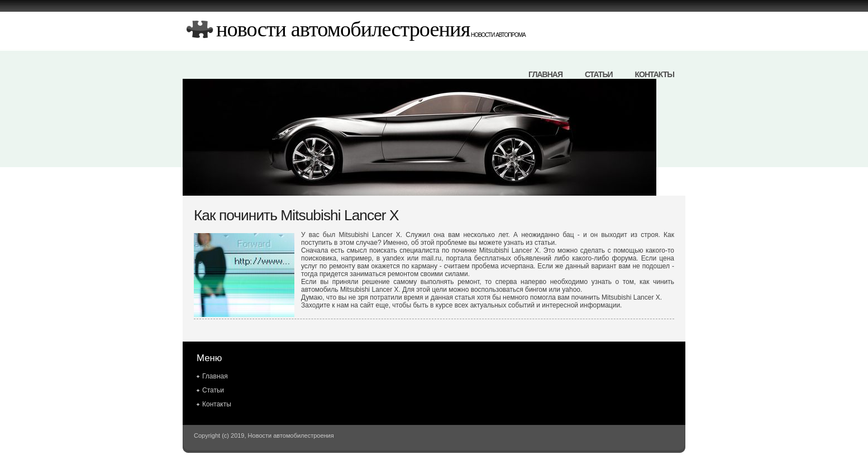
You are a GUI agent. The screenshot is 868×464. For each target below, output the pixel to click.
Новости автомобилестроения (343, 29)
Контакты (655, 74)
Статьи (599, 74)
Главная (545, 74)
